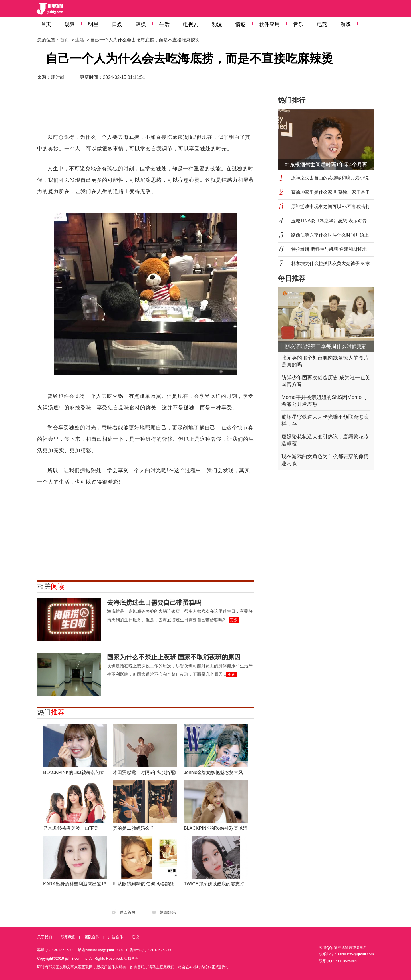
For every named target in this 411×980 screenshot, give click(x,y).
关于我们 (45, 937)
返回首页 (128, 912)
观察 (70, 24)
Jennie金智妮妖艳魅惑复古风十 (216, 772)
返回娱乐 (168, 912)
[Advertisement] (146, 111)
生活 (164, 24)
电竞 (322, 24)
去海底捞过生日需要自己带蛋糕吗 (154, 603)
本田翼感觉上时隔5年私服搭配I (145, 772)
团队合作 (92, 937)
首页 (46, 24)
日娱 (117, 24)
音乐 (298, 24)
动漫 (217, 24)
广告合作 (116, 937)
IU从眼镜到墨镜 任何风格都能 (143, 884)
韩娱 (141, 24)
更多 (234, 620)
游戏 (346, 24)
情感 (241, 24)
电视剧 (191, 24)
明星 (93, 24)
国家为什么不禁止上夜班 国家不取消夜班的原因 (174, 657)
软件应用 (269, 24)
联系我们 (68, 937)
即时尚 (58, 77)
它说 (136, 937)
